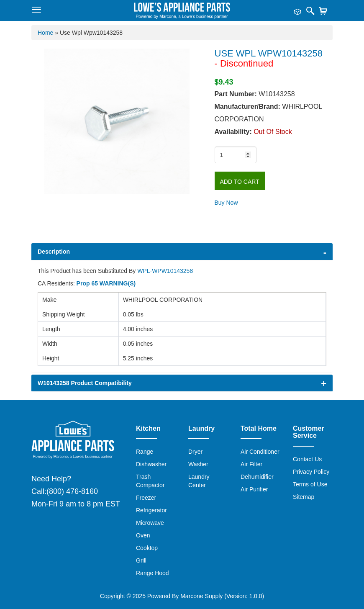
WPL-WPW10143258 (165, 271)
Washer (198, 464)
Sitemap (304, 497)
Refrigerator (151, 510)
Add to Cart (240, 182)
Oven (143, 535)
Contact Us (307, 459)
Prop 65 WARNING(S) (106, 283)
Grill (141, 560)
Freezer (146, 498)
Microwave (150, 523)
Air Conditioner (260, 452)
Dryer (195, 452)
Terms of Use (310, 484)
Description (54, 252)
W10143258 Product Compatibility (85, 383)
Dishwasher (151, 464)
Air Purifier (254, 489)
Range (145, 452)
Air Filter (251, 464)
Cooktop (147, 548)
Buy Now (226, 203)
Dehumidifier (257, 477)
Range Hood (153, 573)
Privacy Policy (311, 472)
